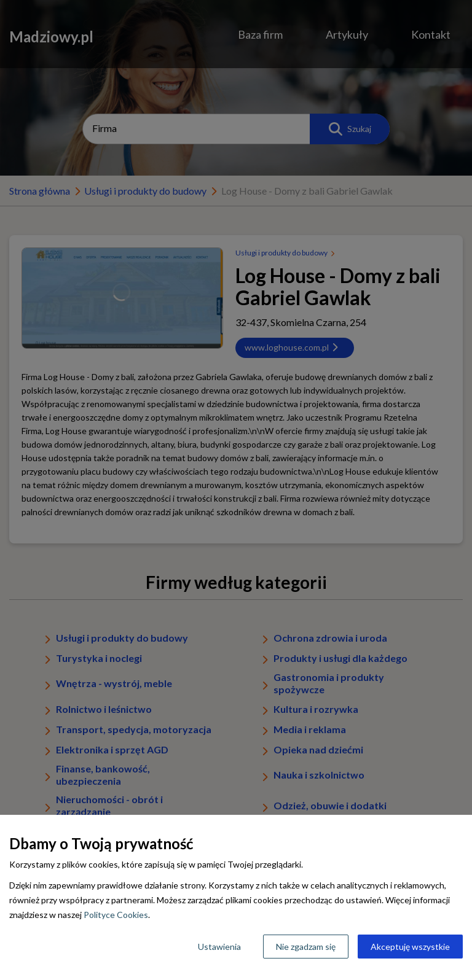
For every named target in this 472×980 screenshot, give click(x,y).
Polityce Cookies (116, 915)
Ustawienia (219, 947)
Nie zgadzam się (306, 947)
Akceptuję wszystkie (410, 947)
